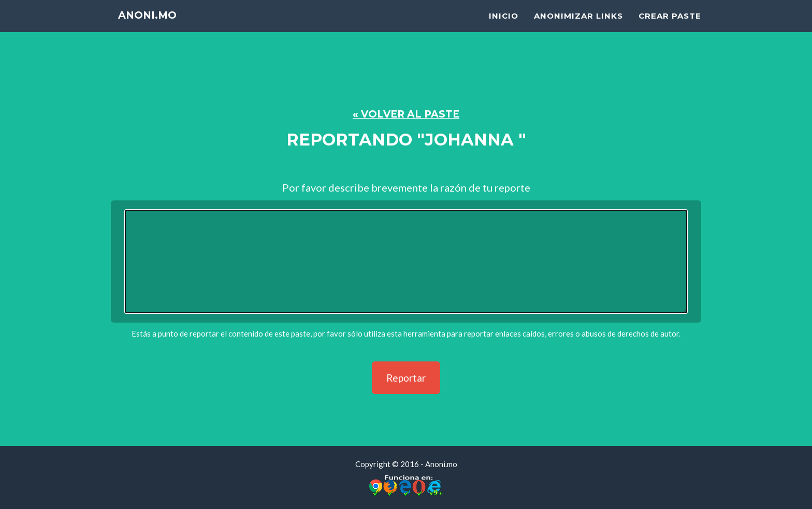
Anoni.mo (153, 31)
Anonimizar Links (578, 29)
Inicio (504, 29)
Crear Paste (670, 29)
